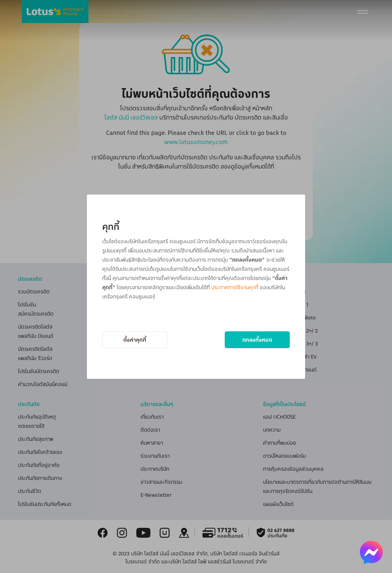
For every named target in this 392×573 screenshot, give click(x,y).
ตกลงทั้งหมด (257, 340)
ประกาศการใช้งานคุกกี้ (235, 287)
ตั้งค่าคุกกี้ (135, 340)
